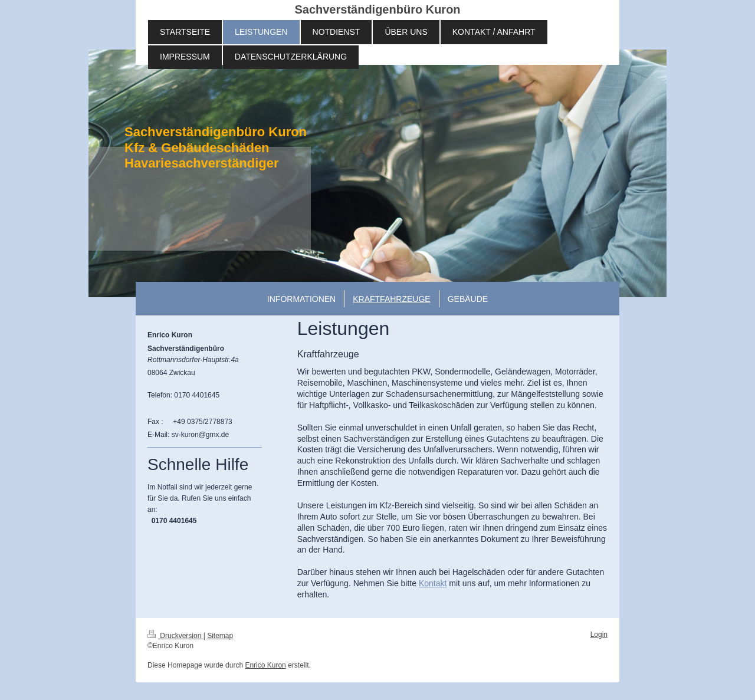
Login (599, 635)
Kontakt (433, 583)
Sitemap (220, 636)
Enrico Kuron (265, 665)
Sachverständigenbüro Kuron (377, 9)
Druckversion (175, 636)
